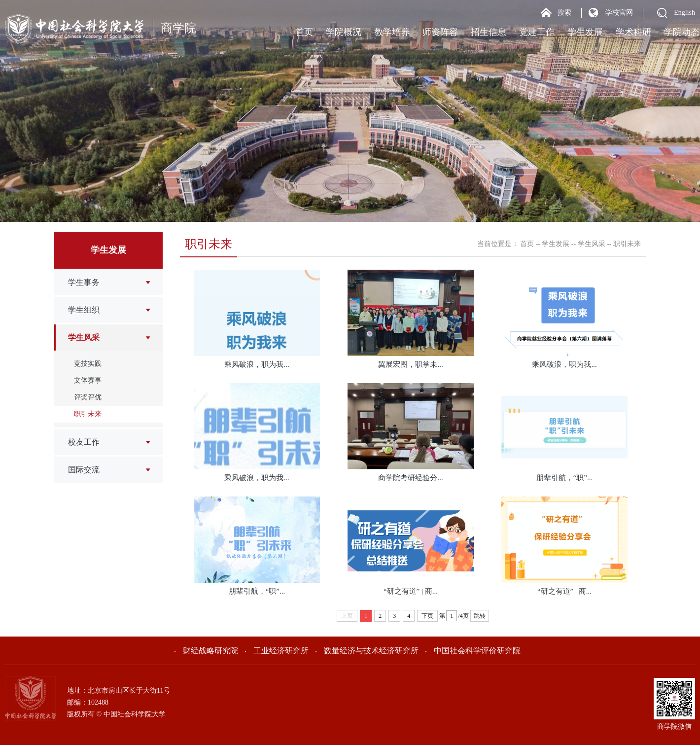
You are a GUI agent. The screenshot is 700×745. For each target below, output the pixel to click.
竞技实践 (88, 364)
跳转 (480, 616)
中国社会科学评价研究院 (473, 651)
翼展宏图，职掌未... (410, 364)
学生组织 (84, 310)
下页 (427, 616)
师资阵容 (440, 32)
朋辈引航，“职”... (565, 478)
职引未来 (88, 414)
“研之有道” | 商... (411, 591)
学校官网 (619, 13)
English (684, 13)
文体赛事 (88, 380)
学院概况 (344, 32)
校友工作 (84, 442)
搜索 (564, 13)
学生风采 (84, 337)
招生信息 (489, 32)
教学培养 (392, 32)
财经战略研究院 (206, 651)
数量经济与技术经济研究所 (367, 651)
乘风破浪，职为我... (257, 364)
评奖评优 (88, 397)
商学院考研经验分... (410, 478)
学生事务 (84, 282)
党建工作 (537, 32)
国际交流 (84, 470)
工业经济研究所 (277, 651)
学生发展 (585, 32)
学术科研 (633, 32)
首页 (304, 32)
